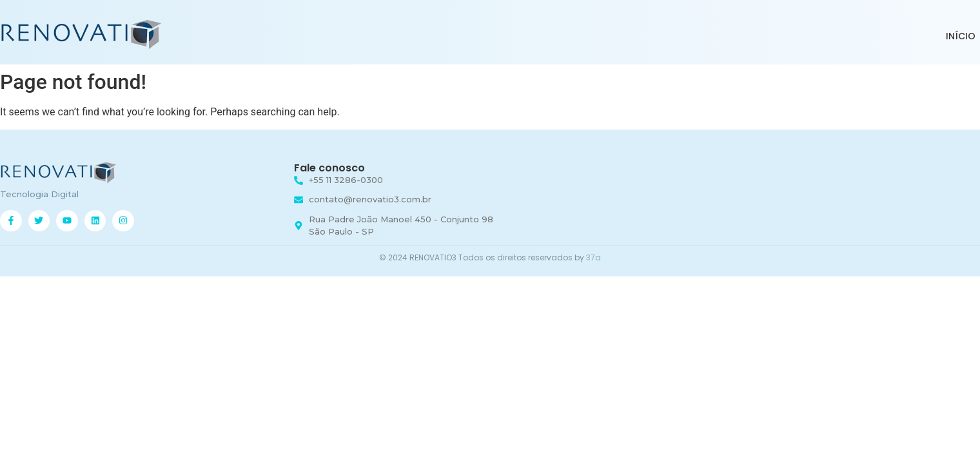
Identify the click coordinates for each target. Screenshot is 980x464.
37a (593, 257)
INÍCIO (961, 36)
